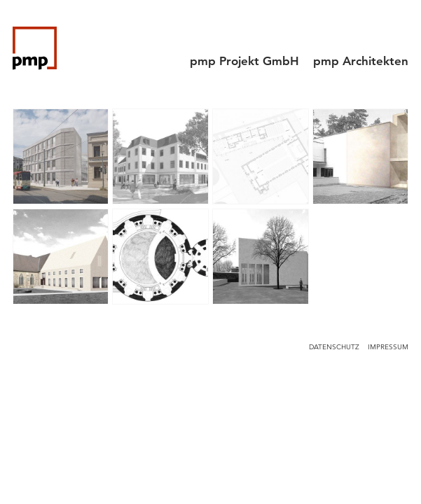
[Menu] (396, 31)
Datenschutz (334, 347)
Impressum (388, 347)
